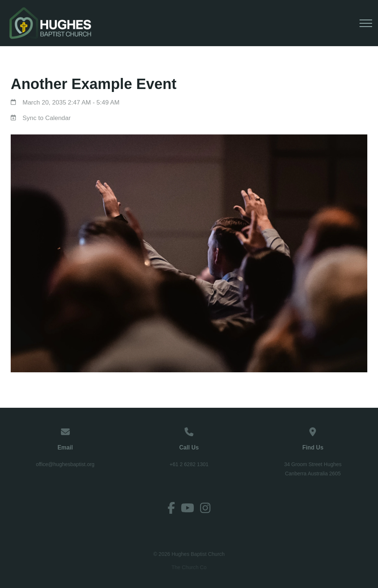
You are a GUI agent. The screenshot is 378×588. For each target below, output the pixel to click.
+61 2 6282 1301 (189, 464)
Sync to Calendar (47, 118)
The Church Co (189, 567)
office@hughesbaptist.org (65, 464)
